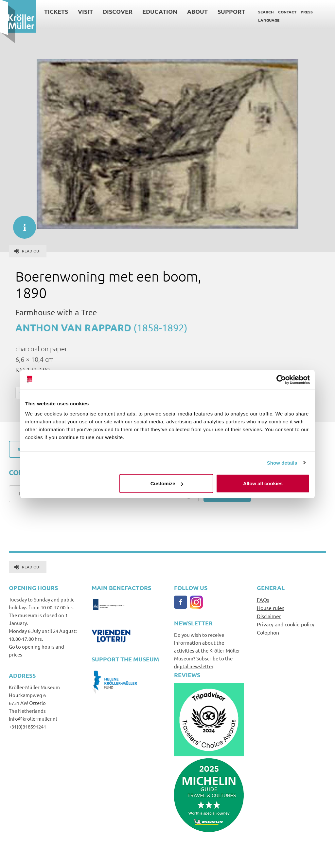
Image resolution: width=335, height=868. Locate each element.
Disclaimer (269, 616)
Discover (118, 11)
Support (231, 11)
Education (160, 11)
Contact (287, 12)
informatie (21, 224)
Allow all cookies (263, 483)
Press (307, 12)
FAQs (263, 600)
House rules (271, 608)
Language (269, 20)
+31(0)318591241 (27, 726)
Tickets (56, 11)
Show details (282, 462)
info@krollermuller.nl (33, 719)
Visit (85, 11)
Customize (167, 483)
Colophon (268, 632)
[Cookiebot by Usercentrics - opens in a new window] (281, 379)
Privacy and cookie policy (286, 624)
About (197, 11)
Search (266, 12)
